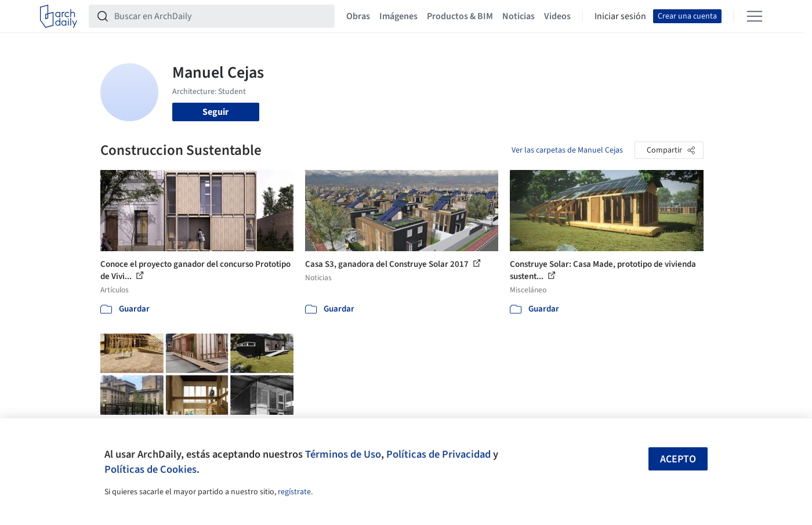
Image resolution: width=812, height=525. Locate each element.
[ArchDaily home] (59, 16)
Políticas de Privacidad (438, 454)
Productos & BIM (460, 16)
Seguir (215, 112)
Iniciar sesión (620, 16)
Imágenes (398, 16)
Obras (358, 16)
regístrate (294, 492)
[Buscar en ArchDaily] (221, 16)
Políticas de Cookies (151, 469)
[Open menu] (755, 16)
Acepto (678, 459)
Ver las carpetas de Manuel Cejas (567, 150)
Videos (557, 16)
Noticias (519, 16)
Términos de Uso (343, 454)
